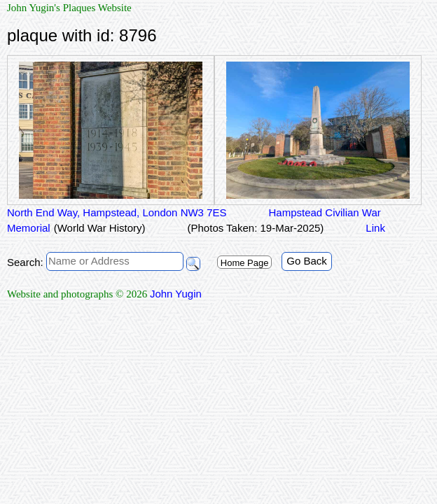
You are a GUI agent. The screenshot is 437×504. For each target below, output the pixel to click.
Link (375, 228)
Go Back (307, 261)
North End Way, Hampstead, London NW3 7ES (117, 212)
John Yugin (176, 294)
